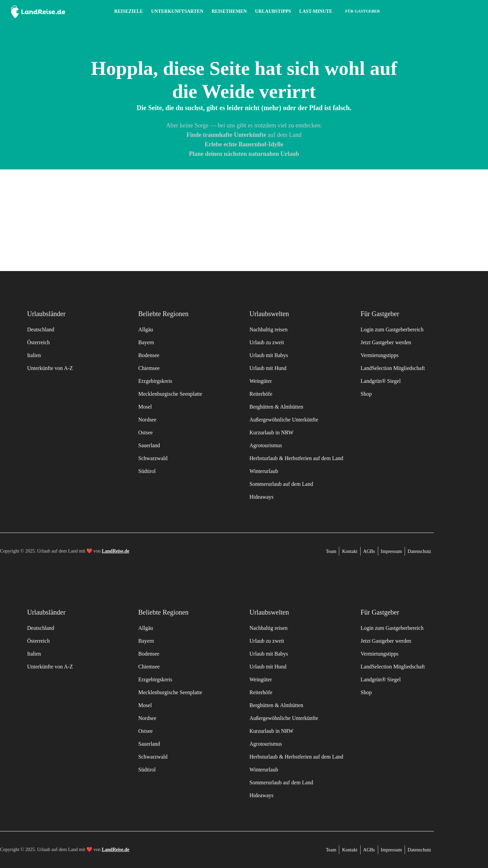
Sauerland (149, 445)
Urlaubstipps (273, 11)
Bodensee (149, 355)
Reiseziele (129, 11)
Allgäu (146, 329)
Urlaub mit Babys (269, 355)
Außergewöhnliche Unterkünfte (284, 420)
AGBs (369, 551)
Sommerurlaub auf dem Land (281, 484)
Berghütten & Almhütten (276, 407)
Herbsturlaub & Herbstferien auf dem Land (296, 458)
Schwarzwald (153, 458)
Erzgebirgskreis (155, 381)
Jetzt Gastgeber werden (386, 342)
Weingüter (261, 381)
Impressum (391, 551)
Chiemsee (149, 368)
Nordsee (147, 420)
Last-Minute (316, 11)
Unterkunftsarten (177, 11)
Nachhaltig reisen (268, 329)
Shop (366, 394)
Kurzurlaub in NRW (271, 432)
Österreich (38, 342)
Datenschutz (419, 551)
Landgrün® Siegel (381, 381)
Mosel (145, 407)
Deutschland (41, 329)
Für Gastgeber (363, 11)
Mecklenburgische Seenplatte (170, 394)
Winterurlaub (264, 471)
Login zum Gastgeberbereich (392, 329)
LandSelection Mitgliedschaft (393, 368)
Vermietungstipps (380, 355)
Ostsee (146, 432)
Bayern (146, 342)
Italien (34, 355)
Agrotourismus (266, 445)
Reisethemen (229, 11)
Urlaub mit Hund (268, 368)
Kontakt (350, 551)
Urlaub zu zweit (267, 342)
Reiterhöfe (261, 394)
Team (331, 551)
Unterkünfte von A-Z (50, 368)
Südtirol (147, 471)
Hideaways (261, 497)
